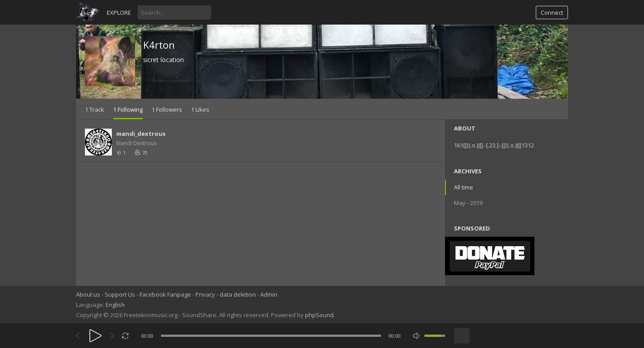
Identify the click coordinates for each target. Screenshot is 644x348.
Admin (269, 294)
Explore (119, 13)
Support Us (120, 294)
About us (88, 294)
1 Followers (167, 109)
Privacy (205, 294)
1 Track (95, 109)
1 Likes (200, 109)
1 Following (128, 109)
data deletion (238, 294)
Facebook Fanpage (165, 294)
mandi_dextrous (141, 134)
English (115, 305)
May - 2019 (468, 203)
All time (464, 187)
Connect (552, 13)
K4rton (159, 45)
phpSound (319, 315)
